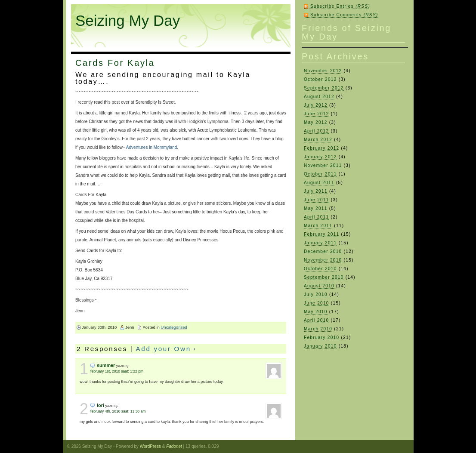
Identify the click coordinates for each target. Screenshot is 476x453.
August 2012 (319, 97)
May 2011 (316, 208)
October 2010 (320, 269)
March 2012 (318, 140)
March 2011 (318, 226)
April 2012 (316, 131)
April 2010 (316, 320)
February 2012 (321, 148)
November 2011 (323, 165)
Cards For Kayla (115, 63)
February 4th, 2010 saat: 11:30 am (118, 411)
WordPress (150, 446)
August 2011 (319, 183)
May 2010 (316, 312)
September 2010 (324, 277)
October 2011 (320, 174)
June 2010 (317, 303)
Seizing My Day (128, 20)
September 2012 (324, 88)
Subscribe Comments (344, 15)
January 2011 (320, 243)
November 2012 (323, 71)
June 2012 (317, 114)
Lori (100, 405)
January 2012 (320, 157)
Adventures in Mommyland (151, 147)
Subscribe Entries (340, 6)
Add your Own (164, 349)
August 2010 (319, 286)
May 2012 (316, 122)
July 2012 (316, 105)
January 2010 (320, 346)
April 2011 (316, 217)
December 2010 (323, 251)
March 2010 (318, 329)
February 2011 (321, 234)
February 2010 (321, 337)
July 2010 (316, 294)
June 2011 (317, 200)
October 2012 (320, 79)
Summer (106, 365)
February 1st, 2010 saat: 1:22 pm (117, 371)
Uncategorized (174, 327)
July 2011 (316, 191)
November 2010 (323, 260)
